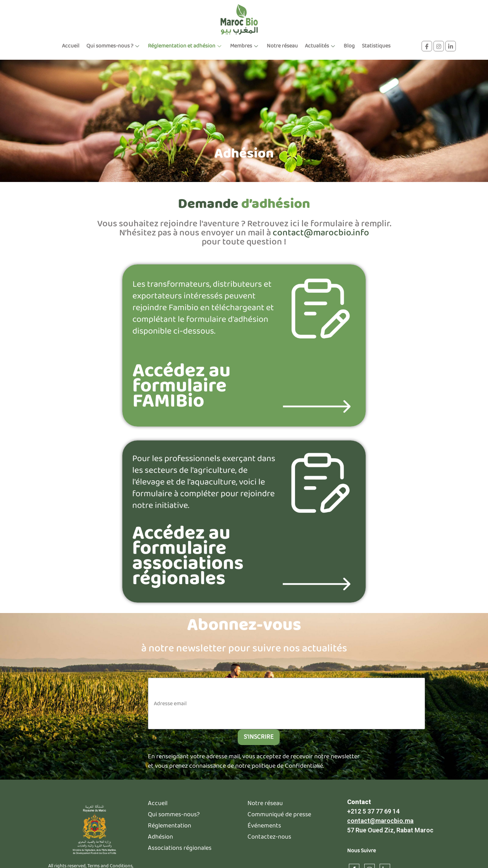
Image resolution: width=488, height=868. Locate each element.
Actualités (321, 46)
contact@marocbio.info (321, 233)
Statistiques (376, 46)
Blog (349, 46)
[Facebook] (427, 46)
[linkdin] (451, 46)
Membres (245, 46)
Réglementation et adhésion (185, 46)
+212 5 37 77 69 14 (373, 812)
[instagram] (439, 46)
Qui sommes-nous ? (114, 46)
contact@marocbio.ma (380, 821)
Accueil (71, 46)
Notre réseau (282, 46)
